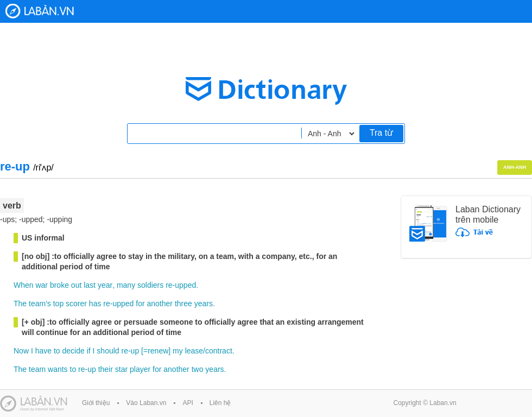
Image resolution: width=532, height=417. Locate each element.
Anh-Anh (515, 167)
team (37, 369)
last (90, 285)
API (188, 403)
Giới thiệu (96, 403)
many (126, 285)
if (89, 351)
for (140, 304)
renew (158, 351)
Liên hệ (220, 403)
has (95, 304)
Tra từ (381, 133)
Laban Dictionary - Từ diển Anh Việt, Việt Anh (40, 11)
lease (194, 351)
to (57, 351)
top (58, 304)
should (108, 351)
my (178, 351)
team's (40, 304)
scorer (76, 304)
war (42, 285)
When (24, 285)
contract (219, 351)
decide (74, 351)
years (204, 304)
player (140, 369)
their (106, 369)
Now (21, 351)
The (20, 304)
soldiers (150, 285)
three (183, 304)
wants (58, 369)
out (76, 285)
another (160, 304)
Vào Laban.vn (146, 403)
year (105, 285)
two (198, 369)
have (43, 351)
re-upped (181, 285)
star (121, 369)
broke (59, 285)
